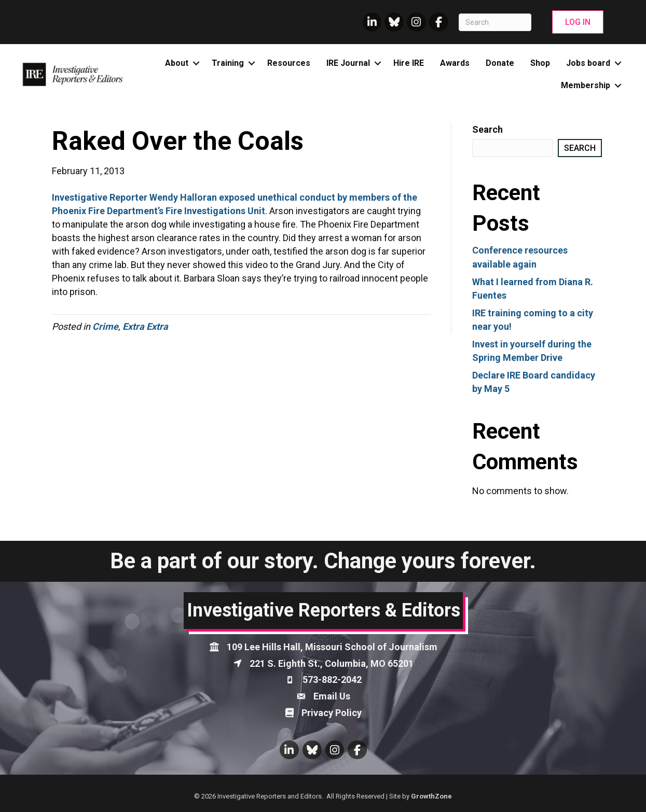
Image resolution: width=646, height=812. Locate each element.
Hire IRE (409, 63)
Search (487, 129)
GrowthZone (431, 796)
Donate (500, 63)
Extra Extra (145, 326)
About (177, 63)
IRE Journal (348, 63)
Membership (586, 85)
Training (228, 63)
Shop (540, 63)
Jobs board (588, 63)
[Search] (495, 22)
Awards (455, 63)
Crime (105, 326)
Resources (289, 63)
